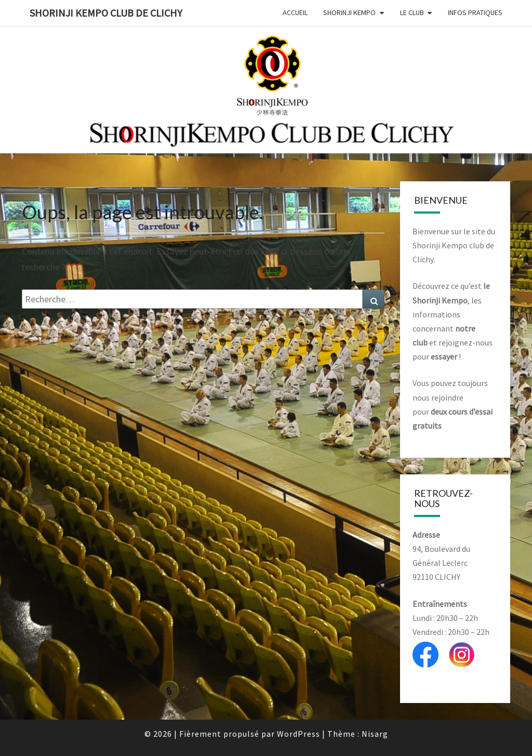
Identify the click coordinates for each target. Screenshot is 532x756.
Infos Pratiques (475, 12)
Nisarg (375, 734)
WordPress (298, 734)
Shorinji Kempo (349, 12)
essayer (444, 356)
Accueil (295, 12)
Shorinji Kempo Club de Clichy (106, 13)
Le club (412, 12)
